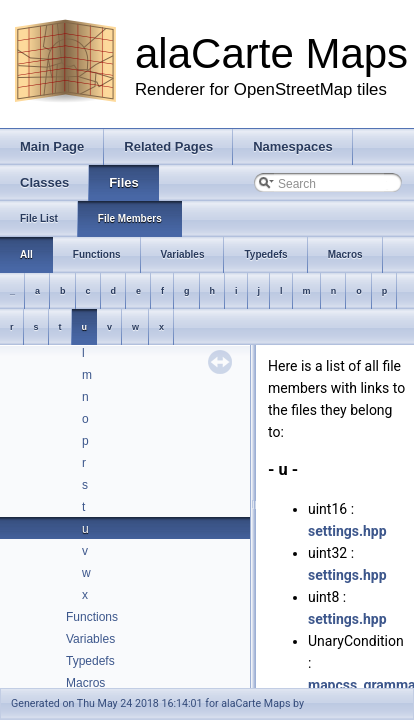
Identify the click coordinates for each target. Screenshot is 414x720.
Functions (92, 617)
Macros (85, 683)
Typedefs (90, 661)
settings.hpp (347, 531)
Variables (90, 639)
